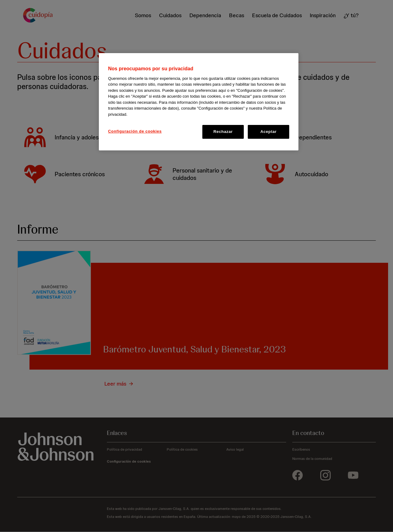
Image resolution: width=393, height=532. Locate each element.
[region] (199, 102)
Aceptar (268, 132)
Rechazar (223, 132)
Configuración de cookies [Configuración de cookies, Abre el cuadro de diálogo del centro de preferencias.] (135, 131)
